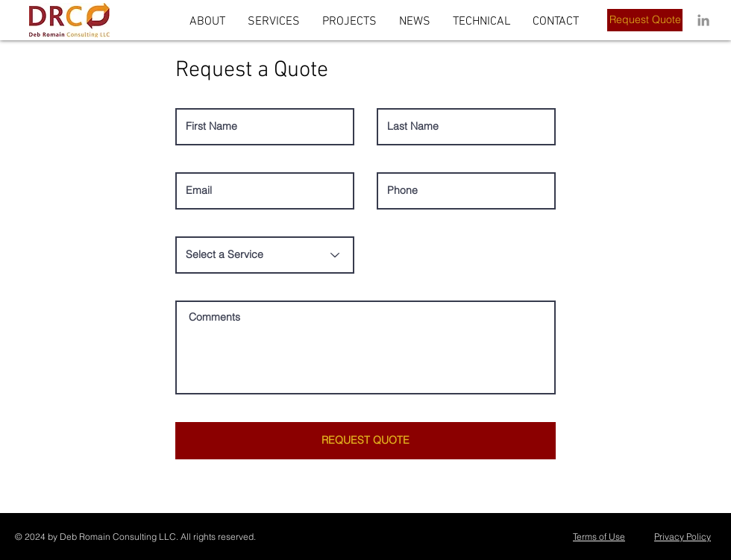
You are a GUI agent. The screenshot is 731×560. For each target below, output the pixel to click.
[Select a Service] (265, 255)
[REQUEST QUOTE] (365, 441)
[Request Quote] (645, 20)
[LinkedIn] (703, 20)
